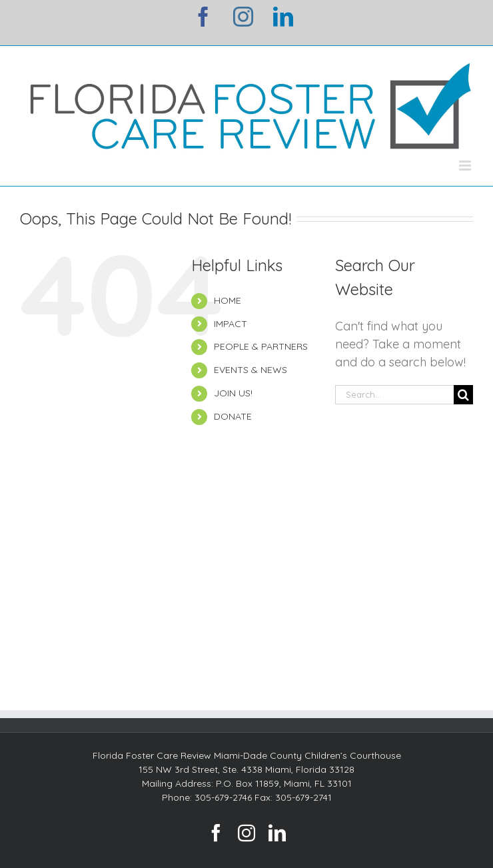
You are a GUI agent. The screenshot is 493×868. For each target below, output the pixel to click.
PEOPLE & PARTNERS (261, 346)
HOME (228, 300)
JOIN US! (233, 393)
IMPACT (231, 324)
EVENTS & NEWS (250, 370)
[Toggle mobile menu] (466, 166)
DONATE (233, 416)
